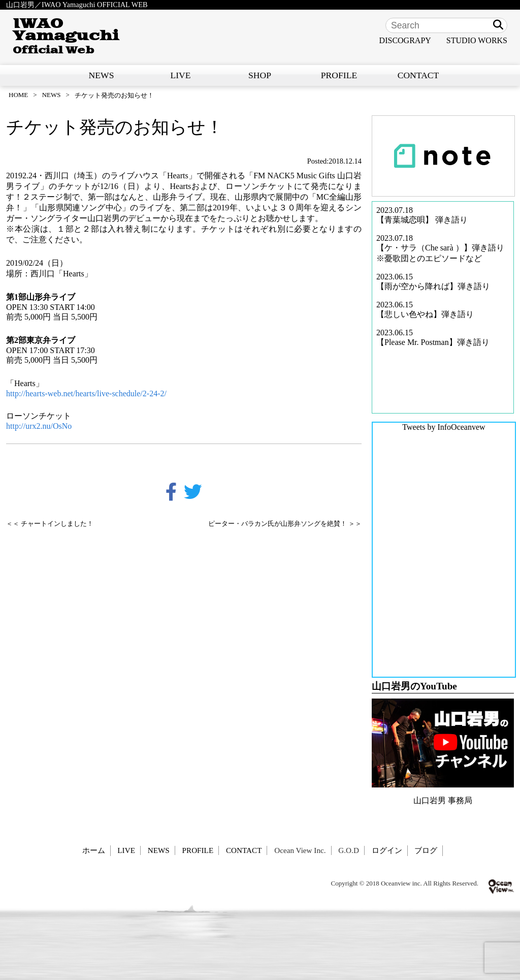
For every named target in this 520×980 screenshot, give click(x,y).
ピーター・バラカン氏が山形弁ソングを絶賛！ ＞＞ (285, 524)
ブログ (426, 850)
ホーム (94, 850)
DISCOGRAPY (405, 40)
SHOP (260, 75)
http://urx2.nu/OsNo (39, 426)
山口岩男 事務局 (443, 800)
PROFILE (339, 75)
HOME (18, 95)
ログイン (387, 850)
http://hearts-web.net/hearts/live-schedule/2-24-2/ (86, 393)
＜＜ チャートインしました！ (50, 524)
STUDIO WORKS (477, 40)
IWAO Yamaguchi (66, 36)
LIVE (180, 75)
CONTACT (418, 75)
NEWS (102, 75)
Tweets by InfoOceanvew (444, 427)
